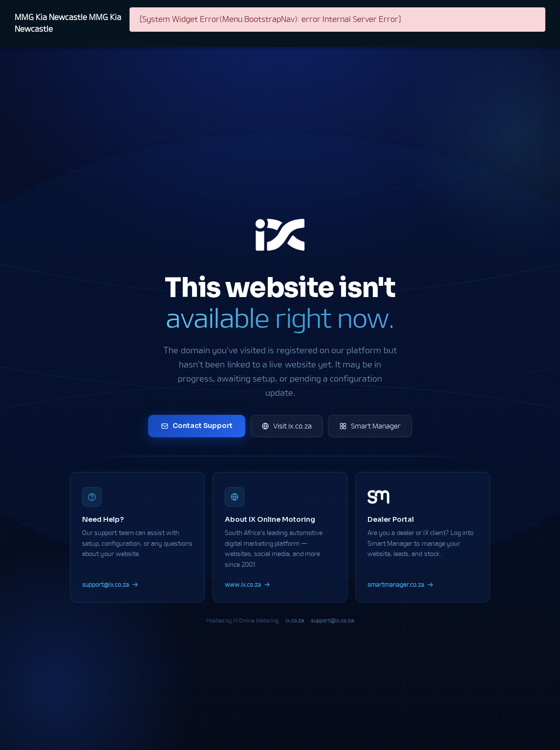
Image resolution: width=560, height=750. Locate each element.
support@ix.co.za (110, 585)
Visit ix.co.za (287, 426)
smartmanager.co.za (400, 585)
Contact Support (197, 426)
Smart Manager (370, 426)
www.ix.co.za (248, 585)
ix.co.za (295, 620)
